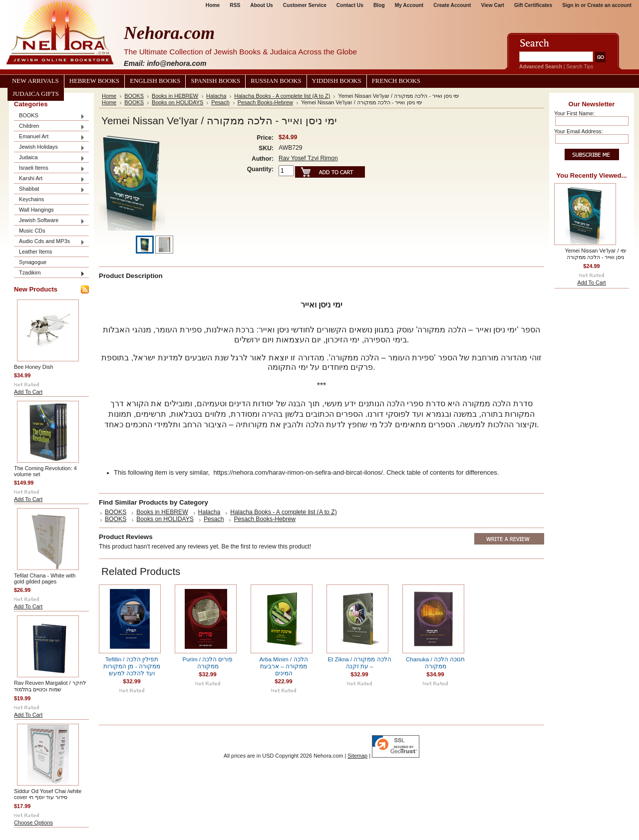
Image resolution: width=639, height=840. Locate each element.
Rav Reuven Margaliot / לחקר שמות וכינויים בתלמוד (50, 686)
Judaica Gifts (36, 94)
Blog (379, 5)
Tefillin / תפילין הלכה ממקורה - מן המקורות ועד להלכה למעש (132, 666)
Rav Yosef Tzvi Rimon (308, 158)
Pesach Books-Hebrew (265, 102)
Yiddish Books (337, 81)
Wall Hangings (36, 210)
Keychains (31, 199)
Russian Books (276, 81)
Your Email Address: (579, 131)
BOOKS (49, 116)
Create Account (452, 5)
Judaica (49, 158)
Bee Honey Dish (34, 367)
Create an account (609, 5)
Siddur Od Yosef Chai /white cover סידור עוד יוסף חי (48, 794)
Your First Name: (574, 113)
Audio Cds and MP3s (49, 242)
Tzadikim (49, 273)
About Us (261, 5)
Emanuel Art (49, 137)
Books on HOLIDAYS (177, 102)
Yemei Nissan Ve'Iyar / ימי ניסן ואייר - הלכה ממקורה (595, 254)
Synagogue (33, 262)
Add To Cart (28, 392)
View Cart (493, 5)
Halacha (216, 96)
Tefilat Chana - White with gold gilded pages (45, 578)
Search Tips (580, 67)
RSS (235, 5)
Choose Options (33, 823)
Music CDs (32, 231)
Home (213, 5)
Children (49, 127)
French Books (396, 81)
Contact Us (350, 5)
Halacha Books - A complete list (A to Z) (282, 96)
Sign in (571, 5)
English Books (155, 81)
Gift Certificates (533, 5)
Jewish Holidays (49, 147)
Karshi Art (49, 179)
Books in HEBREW (175, 96)
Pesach (220, 102)
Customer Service (305, 5)
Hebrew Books (94, 81)
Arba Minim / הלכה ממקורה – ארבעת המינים (283, 666)
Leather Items (36, 252)
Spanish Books (215, 81)
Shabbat (49, 189)
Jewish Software (49, 221)
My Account (409, 5)
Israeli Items (49, 168)
